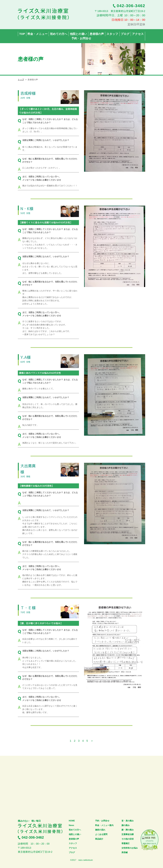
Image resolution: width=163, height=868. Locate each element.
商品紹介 (99, 839)
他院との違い (75, 834)
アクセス (73, 848)
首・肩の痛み (128, 821)
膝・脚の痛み (128, 830)
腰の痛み (126, 825)
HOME (72, 821)
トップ (21, 80)
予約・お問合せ (102, 821)
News (71, 825)
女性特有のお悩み (130, 848)
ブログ (72, 852)
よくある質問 (101, 834)
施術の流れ (100, 830)
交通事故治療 (128, 834)
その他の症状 (128, 839)
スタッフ (73, 843)
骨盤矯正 (126, 843)
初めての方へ (75, 830)
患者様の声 (74, 839)
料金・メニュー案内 (104, 825)
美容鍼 (125, 852)
